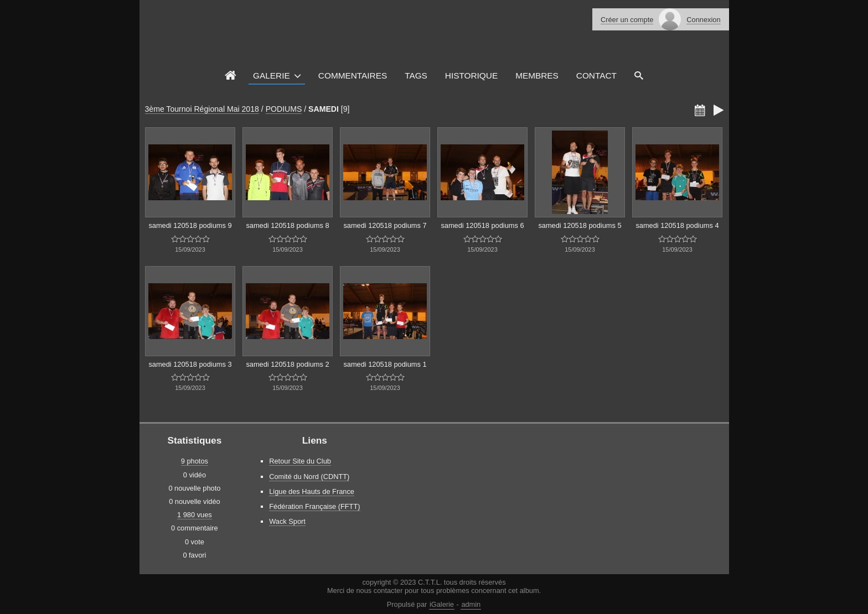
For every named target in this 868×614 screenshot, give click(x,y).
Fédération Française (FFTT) (314, 506)
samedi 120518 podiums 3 (190, 364)
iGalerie (442, 604)
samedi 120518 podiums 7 (385, 225)
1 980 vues (195, 515)
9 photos (195, 461)
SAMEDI (324, 109)
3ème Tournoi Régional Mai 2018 (202, 109)
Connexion (703, 20)
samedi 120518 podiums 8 (287, 225)
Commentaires (353, 76)
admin (471, 604)
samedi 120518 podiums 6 (482, 225)
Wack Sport (287, 521)
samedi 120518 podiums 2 (287, 364)
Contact (596, 76)
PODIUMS (284, 109)
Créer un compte (627, 20)
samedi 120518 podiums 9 (190, 225)
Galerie (272, 76)
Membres (537, 76)
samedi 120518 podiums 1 (385, 364)
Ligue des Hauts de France (312, 491)
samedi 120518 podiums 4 (677, 225)
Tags (416, 76)
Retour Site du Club (300, 461)
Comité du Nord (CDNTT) (309, 477)
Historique (471, 76)
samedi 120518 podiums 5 (580, 225)
